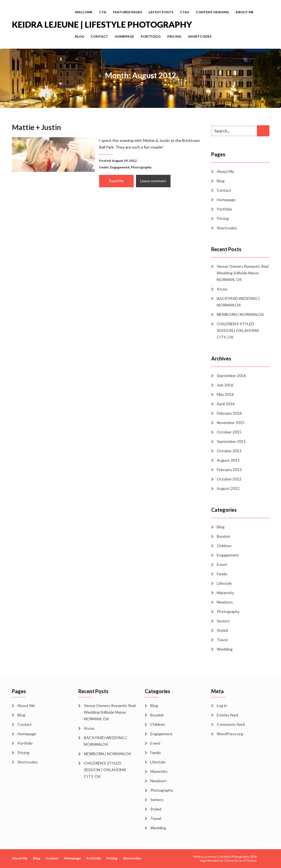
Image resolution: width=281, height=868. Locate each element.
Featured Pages (127, 12)
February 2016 (229, 413)
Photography (141, 167)
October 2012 (229, 479)
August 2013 (228, 460)
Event (222, 564)
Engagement (120, 167)
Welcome (84, 12)
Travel (222, 640)
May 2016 (225, 394)
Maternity (225, 593)
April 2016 (226, 404)
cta (103, 12)
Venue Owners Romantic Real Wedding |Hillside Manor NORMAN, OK (243, 273)
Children (224, 546)
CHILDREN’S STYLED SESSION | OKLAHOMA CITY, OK (238, 330)
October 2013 (229, 451)
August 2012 (228, 488)
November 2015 (231, 423)
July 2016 (225, 385)
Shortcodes (200, 36)
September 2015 (231, 441)
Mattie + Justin (36, 127)
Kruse (222, 289)
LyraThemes (248, 860)
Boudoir (224, 536)
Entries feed (227, 715)
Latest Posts (161, 12)
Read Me (116, 181)
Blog (80, 36)
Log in (222, 705)
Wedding (225, 649)
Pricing (174, 36)
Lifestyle (224, 583)
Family (222, 574)
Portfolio (151, 36)
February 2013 (229, 470)
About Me (245, 12)
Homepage (124, 36)
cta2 (185, 12)
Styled (222, 630)
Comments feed (231, 724)
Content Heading (212, 12)
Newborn (225, 602)
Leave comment (153, 181)
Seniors (223, 621)
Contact (100, 36)
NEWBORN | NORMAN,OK (240, 314)
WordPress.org (230, 734)
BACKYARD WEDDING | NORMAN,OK (238, 302)
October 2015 (229, 432)
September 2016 (231, 375)
